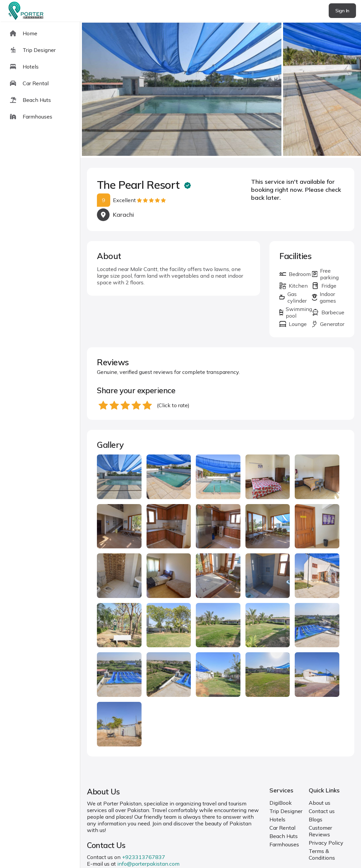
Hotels (277, 819)
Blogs (316, 819)
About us (320, 803)
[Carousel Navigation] (221, 90)
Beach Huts (284, 836)
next (335, 90)
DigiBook (281, 803)
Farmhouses (284, 844)
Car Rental (282, 828)
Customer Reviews (320, 831)
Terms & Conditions (322, 854)
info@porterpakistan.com (148, 864)
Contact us (322, 811)
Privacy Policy (326, 843)
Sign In (342, 11)
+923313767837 (144, 857)
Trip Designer (286, 811)
